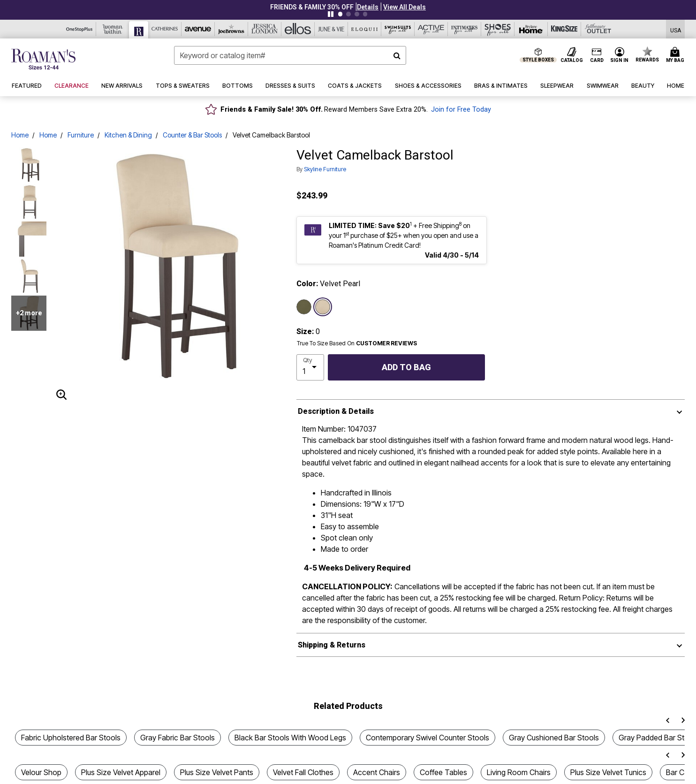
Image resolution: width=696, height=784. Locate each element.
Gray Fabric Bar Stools (178, 738)
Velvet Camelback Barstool (271, 135)
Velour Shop (41, 772)
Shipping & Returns (332, 645)
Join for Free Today (461, 110)
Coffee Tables (443, 772)
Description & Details (336, 411)
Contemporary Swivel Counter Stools (427, 738)
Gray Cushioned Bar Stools (554, 738)
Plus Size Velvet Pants (217, 772)
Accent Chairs (377, 772)
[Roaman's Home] (43, 59)
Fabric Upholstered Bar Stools (71, 738)
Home (20, 135)
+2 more (29, 313)
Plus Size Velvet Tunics (608, 772)
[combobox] (290, 55)
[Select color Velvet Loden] (304, 307)
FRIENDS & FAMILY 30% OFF (312, 7)
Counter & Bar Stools (192, 135)
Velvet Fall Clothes (303, 772)
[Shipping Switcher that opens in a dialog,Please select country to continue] (676, 29)
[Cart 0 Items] (677, 55)
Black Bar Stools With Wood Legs (290, 738)
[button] (368, 7)
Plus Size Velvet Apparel (121, 772)
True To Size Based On (357, 343)
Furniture (81, 135)
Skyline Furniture (325, 169)
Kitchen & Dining (128, 135)
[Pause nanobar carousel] (331, 14)
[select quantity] (310, 367)
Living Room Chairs (519, 772)
